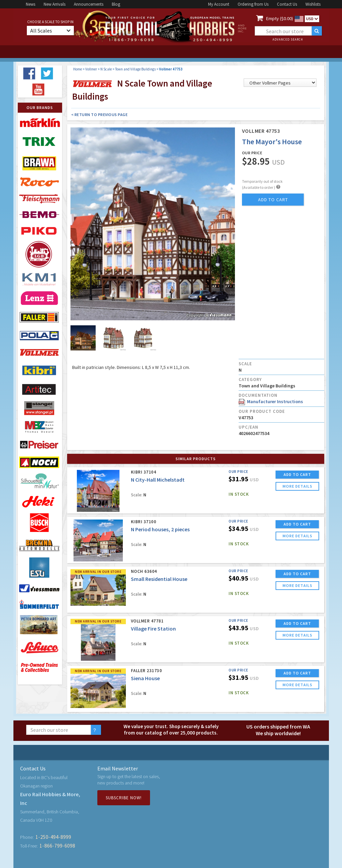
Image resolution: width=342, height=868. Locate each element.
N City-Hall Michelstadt (158, 480)
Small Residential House (159, 579)
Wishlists (313, 4)
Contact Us (287, 4)
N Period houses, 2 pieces (160, 529)
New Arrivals (55, 4)
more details (298, 486)
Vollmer (91, 69)
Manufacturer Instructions (271, 401)
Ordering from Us (253, 4)
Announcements (89, 4)
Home (78, 69)
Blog (116, 4)
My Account (219, 4)
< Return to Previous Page (100, 115)
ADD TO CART (297, 474)
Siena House (145, 678)
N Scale (106, 69)
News (31, 4)
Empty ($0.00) (280, 18)
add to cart (273, 200)
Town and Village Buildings (135, 69)
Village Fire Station (153, 629)
